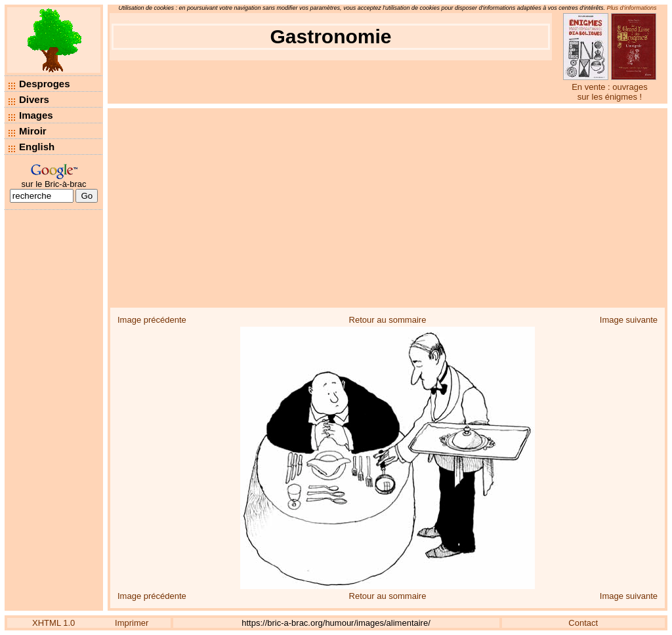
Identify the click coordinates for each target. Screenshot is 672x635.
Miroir (33, 131)
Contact (583, 623)
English (37, 147)
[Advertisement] (388, 207)
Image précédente (152, 320)
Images (36, 115)
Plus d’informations (632, 8)
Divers (34, 99)
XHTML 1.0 (53, 623)
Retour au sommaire (388, 320)
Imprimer (132, 623)
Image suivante (629, 320)
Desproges (45, 84)
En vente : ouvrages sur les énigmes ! (610, 92)
